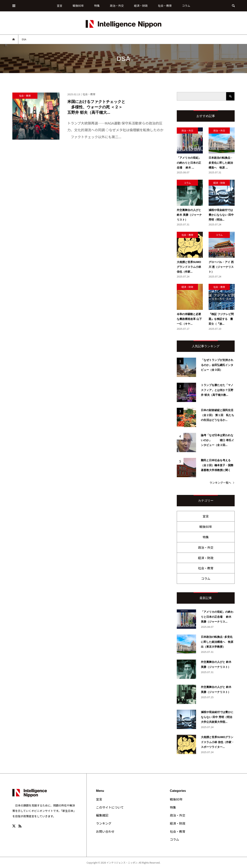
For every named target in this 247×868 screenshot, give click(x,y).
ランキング (104, 823)
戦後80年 (78, 5)
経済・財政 (141, 5)
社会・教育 (165, 5)
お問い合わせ (105, 831)
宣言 (60, 5)
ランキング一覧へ (220, 483)
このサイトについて (110, 807)
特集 (97, 5)
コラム (186, 5)
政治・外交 (117, 5)
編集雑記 (102, 815)
